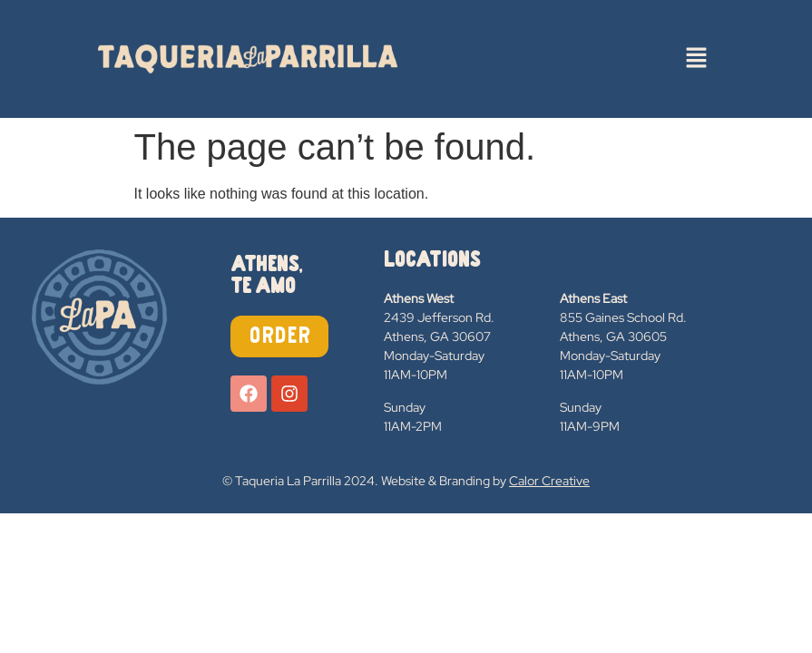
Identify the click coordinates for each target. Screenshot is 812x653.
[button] (696, 59)
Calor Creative (549, 481)
